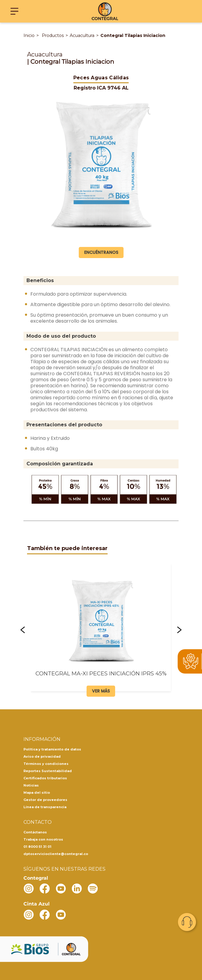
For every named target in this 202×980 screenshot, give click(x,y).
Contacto (187, 922)
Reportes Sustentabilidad (48, 771)
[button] (23, 630)
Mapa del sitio (37, 793)
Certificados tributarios (45, 778)
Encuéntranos (101, 252)
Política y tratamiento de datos (52, 749)
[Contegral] (105, 11)
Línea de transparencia (45, 807)
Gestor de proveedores (45, 800)
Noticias (31, 785)
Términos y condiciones (46, 764)
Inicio (29, 35)
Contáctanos (35, 832)
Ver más (101, 691)
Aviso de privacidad (42, 756)
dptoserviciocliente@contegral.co (56, 854)
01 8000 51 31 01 (37, 847)
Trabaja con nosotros (43, 839)
